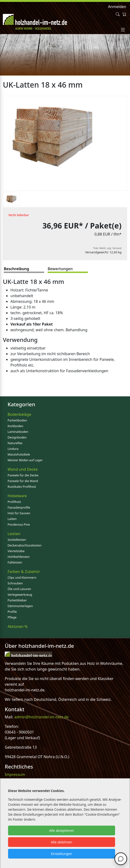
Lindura (13, 449)
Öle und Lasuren (19, 589)
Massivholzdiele (19, 454)
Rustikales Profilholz (22, 487)
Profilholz (14, 502)
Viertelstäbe (16, 551)
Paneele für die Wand (23, 481)
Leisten (14, 534)
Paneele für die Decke (23, 475)
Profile (12, 612)
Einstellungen (61, 854)
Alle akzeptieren (61, 830)
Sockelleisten (17, 540)
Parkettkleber (17, 600)
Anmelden (117, 7)
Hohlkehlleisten (19, 557)
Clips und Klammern (22, 577)
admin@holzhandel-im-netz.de (41, 717)
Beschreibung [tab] (16, 269)
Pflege (12, 617)
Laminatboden (18, 432)
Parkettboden (17, 420)
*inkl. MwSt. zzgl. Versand (107, 248)
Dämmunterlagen (20, 606)
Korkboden (15, 426)
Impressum (15, 774)
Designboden (17, 437)
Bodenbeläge (19, 414)
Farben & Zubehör (24, 572)
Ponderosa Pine (19, 524)
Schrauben (15, 583)
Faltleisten (15, 562)
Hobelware (17, 496)
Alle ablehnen (62, 842)
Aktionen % (18, 626)
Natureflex (15, 443)
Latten (12, 519)
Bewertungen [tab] (60, 269)
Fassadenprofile (19, 507)
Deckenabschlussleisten (25, 545)
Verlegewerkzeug (20, 595)
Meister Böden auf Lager (25, 460)
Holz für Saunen (19, 513)
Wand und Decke (23, 469)
